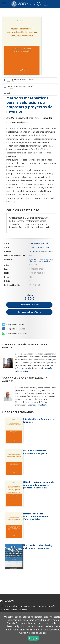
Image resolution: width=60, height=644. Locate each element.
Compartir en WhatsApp (15, 333)
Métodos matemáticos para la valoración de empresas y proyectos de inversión (39, 485)
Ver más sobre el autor (38, 405)
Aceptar (33, 638)
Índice (8, 93)
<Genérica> (34, 259)
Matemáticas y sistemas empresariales (41, 260)
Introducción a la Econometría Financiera (39, 421)
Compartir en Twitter (13, 324)
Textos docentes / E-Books (41, 251)
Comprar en (29, 305)
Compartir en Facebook (14, 329)
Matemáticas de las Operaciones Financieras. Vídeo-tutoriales (36, 517)
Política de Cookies (37, 633)
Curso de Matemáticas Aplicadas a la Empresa (35, 452)
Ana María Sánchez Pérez (20, 118)
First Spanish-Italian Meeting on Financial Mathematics (38, 547)
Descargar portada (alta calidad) (29, 87)
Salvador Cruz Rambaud (39, 247)
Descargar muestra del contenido (29, 81)
